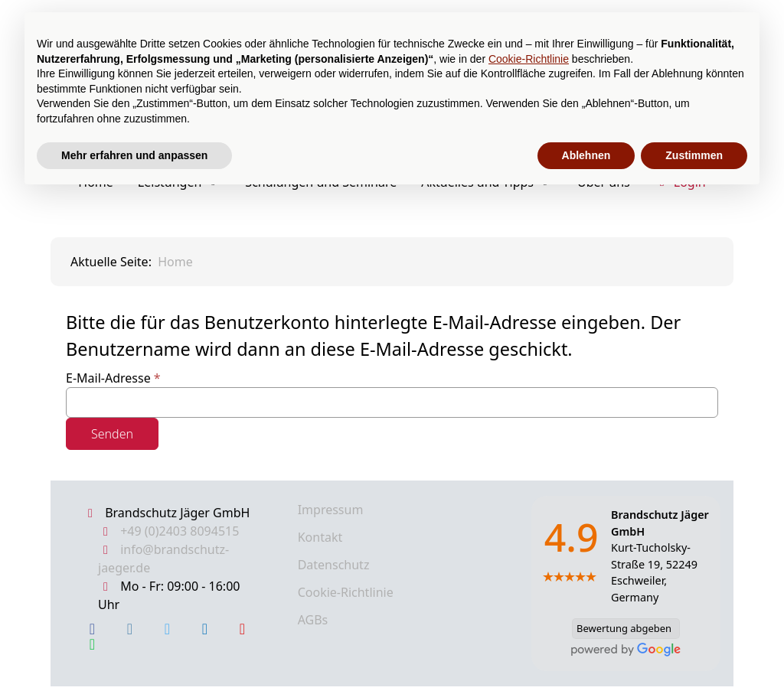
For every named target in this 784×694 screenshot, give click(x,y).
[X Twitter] (167, 629)
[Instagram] (130, 629)
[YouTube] (242, 629)
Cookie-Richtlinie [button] (529, 59)
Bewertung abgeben (622, 629)
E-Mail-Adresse (113, 378)
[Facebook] (92, 629)
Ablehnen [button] (586, 155)
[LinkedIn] (205, 629)
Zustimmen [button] (694, 155)
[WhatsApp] (92, 644)
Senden (112, 434)
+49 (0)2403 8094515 (180, 531)
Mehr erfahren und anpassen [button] (134, 155)
